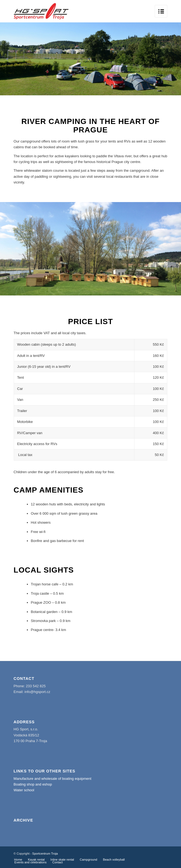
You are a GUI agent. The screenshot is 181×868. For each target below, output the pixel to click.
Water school (24, 790)
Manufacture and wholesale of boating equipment (53, 779)
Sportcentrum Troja (45, 854)
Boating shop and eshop (33, 784)
